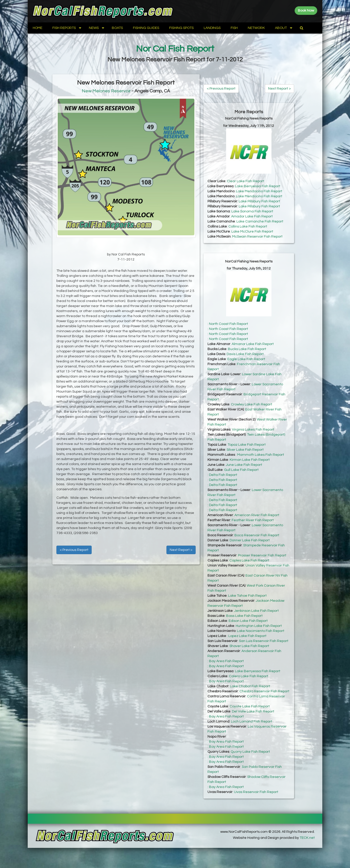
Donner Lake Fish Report (250, 540)
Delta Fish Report (223, 475)
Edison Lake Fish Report (248, 621)
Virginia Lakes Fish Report (253, 430)
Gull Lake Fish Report (241, 470)
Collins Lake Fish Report (248, 227)
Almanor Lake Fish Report (253, 344)
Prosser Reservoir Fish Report (262, 555)
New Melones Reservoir (106, 91)
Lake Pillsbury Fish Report (259, 201)
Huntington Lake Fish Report (259, 626)
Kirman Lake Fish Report (250, 460)
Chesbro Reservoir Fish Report (264, 691)
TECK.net (307, 838)
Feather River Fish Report (253, 520)
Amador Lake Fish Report (252, 216)
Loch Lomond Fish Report (252, 722)
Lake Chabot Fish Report (250, 686)
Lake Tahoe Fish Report (247, 596)
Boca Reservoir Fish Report (257, 535)
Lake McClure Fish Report (252, 232)
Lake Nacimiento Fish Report (261, 631)
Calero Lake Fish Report (249, 676)
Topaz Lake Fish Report (247, 445)
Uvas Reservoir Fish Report (256, 792)
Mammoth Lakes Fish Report (261, 455)
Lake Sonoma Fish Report (252, 211)
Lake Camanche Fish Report (260, 221)
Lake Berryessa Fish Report (258, 186)
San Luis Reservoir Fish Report (264, 641)
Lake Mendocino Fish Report (259, 191)
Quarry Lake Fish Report (250, 752)
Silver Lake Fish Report (245, 450)
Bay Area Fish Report (226, 661)
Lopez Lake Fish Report (247, 636)
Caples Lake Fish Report (249, 560)
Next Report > (181, 550)
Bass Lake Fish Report (244, 616)
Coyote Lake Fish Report (250, 706)
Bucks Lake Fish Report (247, 349)
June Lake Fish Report (244, 465)
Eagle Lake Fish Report (246, 359)
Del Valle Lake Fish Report (253, 711)
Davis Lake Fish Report (245, 354)
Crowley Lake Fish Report (252, 404)
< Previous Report (74, 550)
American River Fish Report (257, 515)
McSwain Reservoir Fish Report (257, 237)
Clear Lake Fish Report (246, 181)
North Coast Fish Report (229, 324)
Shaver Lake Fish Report (249, 646)
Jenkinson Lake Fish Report (256, 611)
